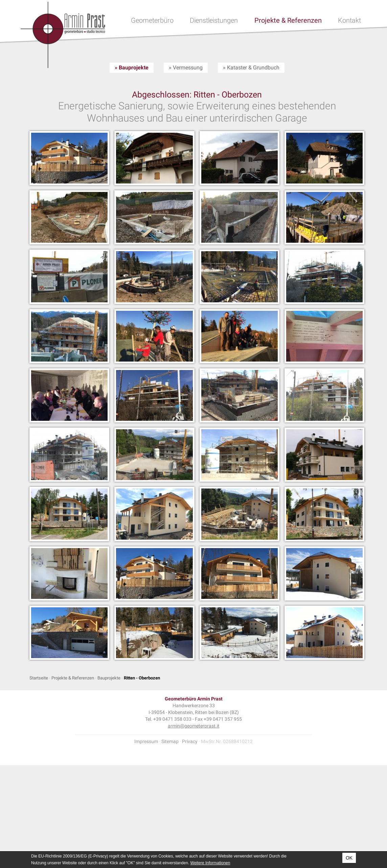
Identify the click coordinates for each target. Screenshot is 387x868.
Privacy (190, 741)
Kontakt (349, 20)
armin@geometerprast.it (194, 726)
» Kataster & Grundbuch (251, 68)
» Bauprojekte (132, 68)
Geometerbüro (152, 20)
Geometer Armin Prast (63, 35)
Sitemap (170, 741)
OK (349, 858)
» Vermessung (186, 68)
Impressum (146, 741)
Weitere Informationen (210, 863)
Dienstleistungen (214, 20)
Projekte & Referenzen (288, 20)
